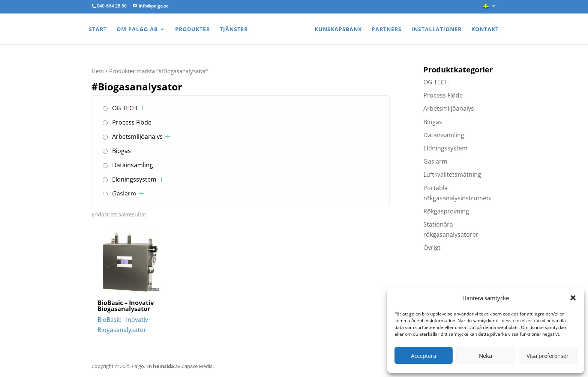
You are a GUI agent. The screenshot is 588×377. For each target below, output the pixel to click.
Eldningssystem (134, 179)
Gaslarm (124, 194)
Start (98, 30)
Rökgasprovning (446, 211)
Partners (387, 30)
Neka (485, 356)
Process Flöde (132, 122)
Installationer (436, 30)
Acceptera (424, 356)
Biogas (121, 151)
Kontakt (485, 30)
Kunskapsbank (338, 30)
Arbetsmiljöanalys (137, 137)
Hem (98, 71)
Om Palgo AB (137, 30)
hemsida (163, 366)
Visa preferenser (547, 356)
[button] (573, 298)
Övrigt (432, 248)
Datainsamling (133, 165)
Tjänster (234, 30)
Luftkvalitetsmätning (452, 174)
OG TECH (125, 108)
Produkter (193, 30)
